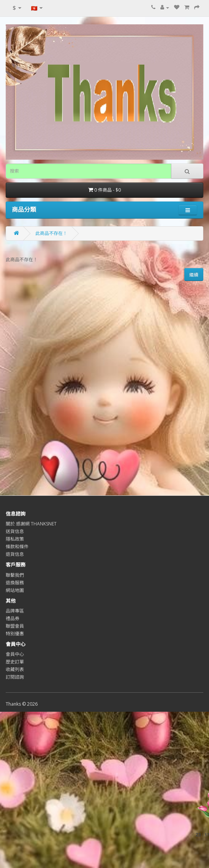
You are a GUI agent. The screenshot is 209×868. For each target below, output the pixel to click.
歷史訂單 (15, 662)
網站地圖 (15, 590)
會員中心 (15, 654)
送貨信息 (15, 531)
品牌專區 (15, 611)
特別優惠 (15, 634)
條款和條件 (17, 547)
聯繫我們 (15, 575)
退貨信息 (15, 554)
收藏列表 (15, 669)
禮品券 (13, 618)
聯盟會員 (15, 626)
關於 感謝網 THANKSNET (31, 524)
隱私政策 (15, 539)
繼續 (194, 275)
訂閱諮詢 (15, 677)
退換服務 (15, 583)
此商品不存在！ (51, 233)
